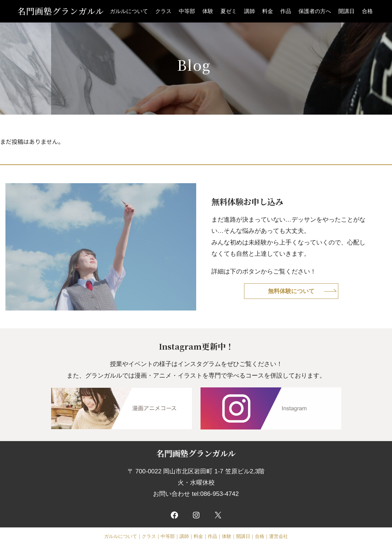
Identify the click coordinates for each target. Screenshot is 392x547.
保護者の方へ (315, 11)
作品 (286, 11)
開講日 (346, 11)
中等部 (187, 11)
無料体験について (291, 291)
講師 (249, 11)
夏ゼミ (229, 11)
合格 (367, 11)
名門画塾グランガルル (61, 11)
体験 (208, 11)
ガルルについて (129, 11)
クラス (163, 11)
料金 (268, 11)
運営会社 (278, 536)
